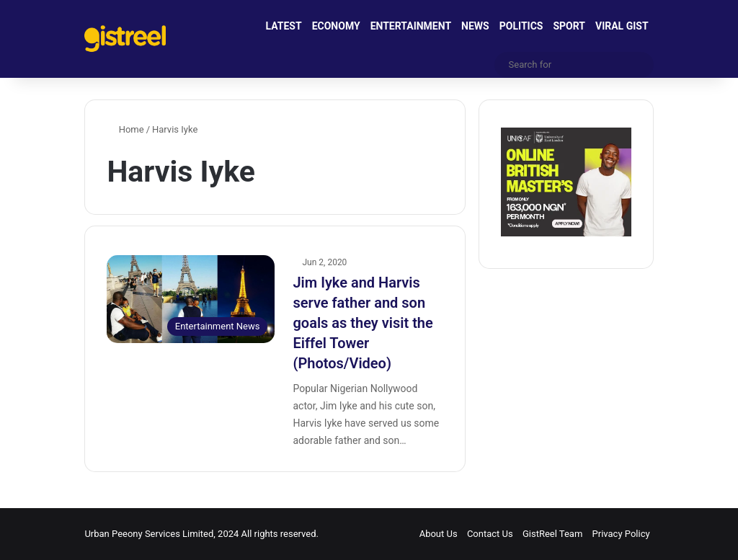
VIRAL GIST (622, 26)
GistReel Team (552, 534)
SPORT (569, 26)
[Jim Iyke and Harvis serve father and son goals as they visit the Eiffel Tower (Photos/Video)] (191, 299)
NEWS (475, 26)
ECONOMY (336, 26)
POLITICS (521, 26)
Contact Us (490, 534)
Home (125, 129)
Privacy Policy (621, 534)
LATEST (284, 26)
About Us (439, 534)
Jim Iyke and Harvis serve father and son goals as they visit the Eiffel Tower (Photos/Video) (363, 323)
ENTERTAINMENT (411, 26)
